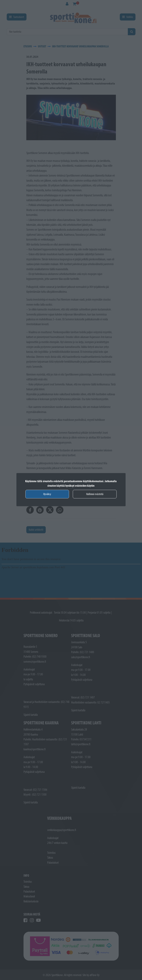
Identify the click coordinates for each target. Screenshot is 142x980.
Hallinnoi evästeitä (95, 494)
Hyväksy (47, 494)
